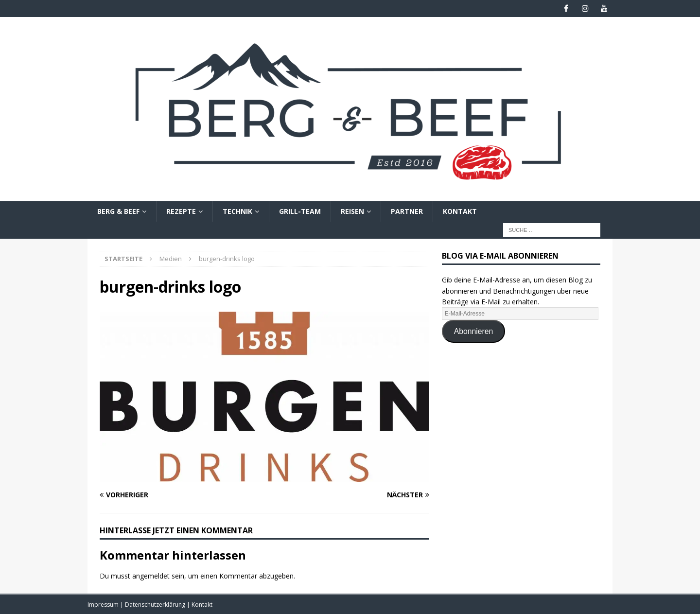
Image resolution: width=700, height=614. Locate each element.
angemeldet (151, 576)
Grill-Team (300, 211)
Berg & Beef (118, 211)
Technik (237, 211)
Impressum (104, 605)
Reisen (352, 211)
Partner (407, 211)
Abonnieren (474, 331)
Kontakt (460, 211)
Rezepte (181, 211)
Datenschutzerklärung (156, 605)
